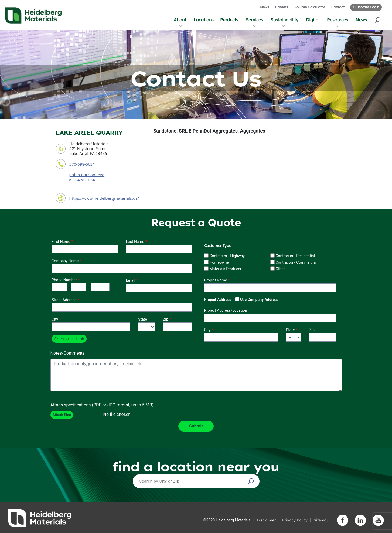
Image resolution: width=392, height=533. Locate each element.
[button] (378, 20)
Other (280, 269)
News (265, 7)
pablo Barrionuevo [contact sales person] (87, 175)
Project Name (216, 280)
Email (131, 280)
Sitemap (321, 520)
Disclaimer (266, 520)
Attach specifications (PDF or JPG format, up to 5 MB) (102, 405)
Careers (282, 7)
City (55, 319)
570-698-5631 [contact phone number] (82, 164)
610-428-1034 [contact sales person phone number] (82, 180)
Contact (338, 7)
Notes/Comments (68, 353)
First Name (61, 242)
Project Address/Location (226, 310)
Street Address (64, 300)
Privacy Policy (295, 520)
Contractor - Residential (295, 256)
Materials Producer (225, 269)
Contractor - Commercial (296, 262)
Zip (166, 319)
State (143, 319)
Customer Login (366, 7)
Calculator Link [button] (69, 339)
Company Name (65, 261)
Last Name (135, 242)
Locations (204, 20)
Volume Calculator (310, 7)
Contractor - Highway (227, 256)
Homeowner (220, 262)
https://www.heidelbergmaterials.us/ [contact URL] (104, 198)
